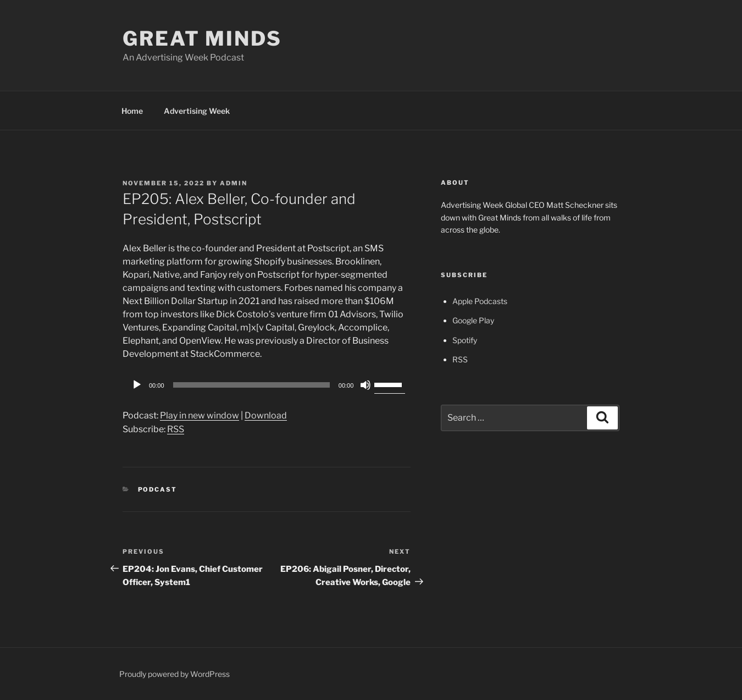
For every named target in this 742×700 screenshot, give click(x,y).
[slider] (251, 385)
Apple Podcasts (480, 301)
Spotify (465, 340)
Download (266, 415)
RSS (176, 429)
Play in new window (200, 415)
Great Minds (202, 38)
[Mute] (366, 385)
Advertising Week (197, 111)
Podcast (158, 489)
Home (132, 111)
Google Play (473, 320)
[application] (267, 385)
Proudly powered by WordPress (175, 674)
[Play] (137, 385)
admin (234, 183)
